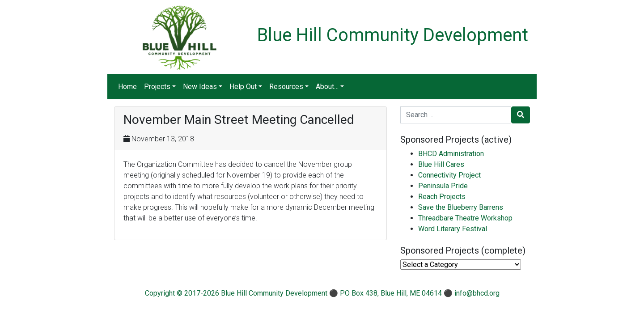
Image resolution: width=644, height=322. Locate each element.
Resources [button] (286, 87)
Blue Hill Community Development (393, 35)
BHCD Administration (451, 154)
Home (127, 87)
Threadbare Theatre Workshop (465, 218)
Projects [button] (157, 87)
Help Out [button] (243, 87)
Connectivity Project (449, 175)
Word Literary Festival (453, 229)
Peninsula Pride (443, 186)
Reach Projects (442, 197)
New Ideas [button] (200, 87)
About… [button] (327, 87)
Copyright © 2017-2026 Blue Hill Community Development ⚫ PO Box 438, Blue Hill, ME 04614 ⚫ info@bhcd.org (322, 293)
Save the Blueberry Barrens (461, 207)
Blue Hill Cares (441, 164)
